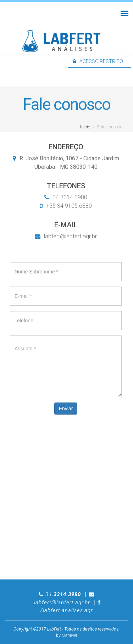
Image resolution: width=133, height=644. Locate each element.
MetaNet (70, 635)
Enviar (66, 409)
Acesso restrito (98, 61)
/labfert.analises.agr (67, 610)
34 (63, 594)
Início (85, 127)
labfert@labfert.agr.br (66, 236)
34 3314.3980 (69, 197)
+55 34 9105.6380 (68, 206)
